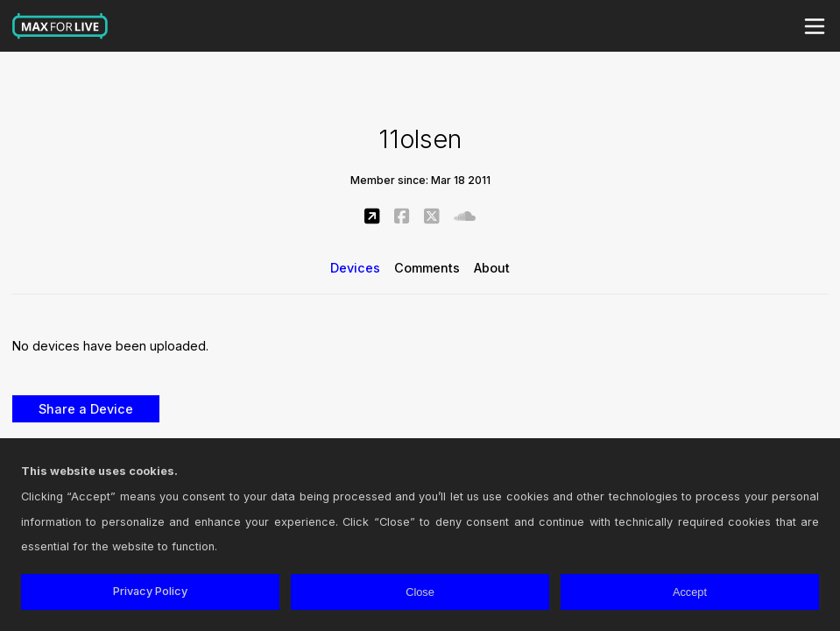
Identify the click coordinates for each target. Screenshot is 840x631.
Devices (355, 268)
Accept (690, 592)
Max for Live (60, 26)
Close (420, 592)
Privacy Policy (150, 591)
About (492, 268)
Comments (427, 268)
